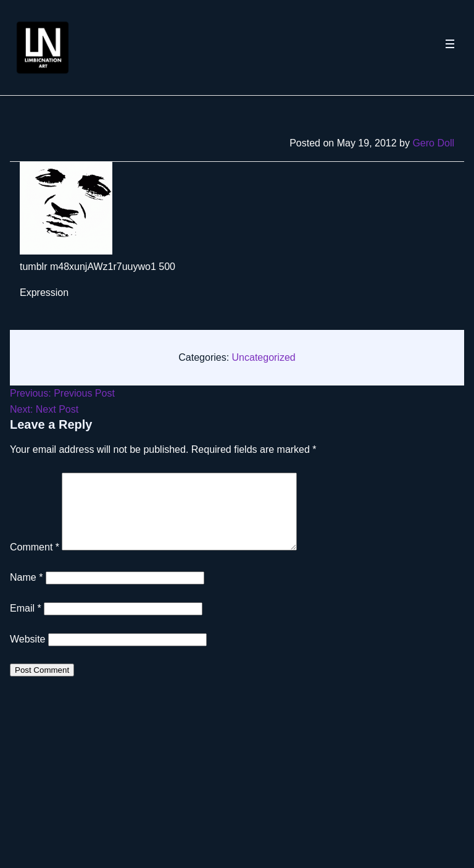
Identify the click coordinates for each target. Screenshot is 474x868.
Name (26, 592)
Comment (35, 562)
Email (26, 623)
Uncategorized (264, 357)
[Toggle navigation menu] (450, 48)
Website (28, 654)
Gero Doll (433, 143)
